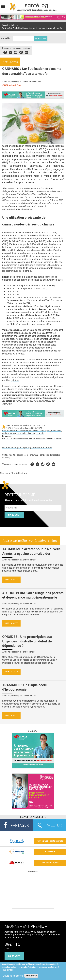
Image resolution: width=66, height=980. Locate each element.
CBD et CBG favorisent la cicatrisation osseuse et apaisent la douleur (32, 439)
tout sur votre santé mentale (50, 841)
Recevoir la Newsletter (33, 817)
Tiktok (21, 52)
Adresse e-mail (12, 503)
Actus (14, 25)
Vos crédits (50, 852)
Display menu (3, 6)
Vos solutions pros (50, 863)
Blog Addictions (19, 473)
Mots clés (5, 38)
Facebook (5, 52)
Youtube (53, 464)
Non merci (31, 976)
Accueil (5, 25)
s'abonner (14, 956)
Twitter (10, 52)
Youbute (26, 52)
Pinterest (16, 52)
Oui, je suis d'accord (13, 976)
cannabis (7, 404)
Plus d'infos (8, 970)
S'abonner (14, 515)
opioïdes (15, 380)
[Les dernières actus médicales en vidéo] (33, 908)
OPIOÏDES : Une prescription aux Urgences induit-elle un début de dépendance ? (27, 641)
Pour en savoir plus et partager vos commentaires (27, 448)
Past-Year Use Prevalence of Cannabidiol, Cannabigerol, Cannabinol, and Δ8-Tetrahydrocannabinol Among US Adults (32, 432)
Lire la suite (11, 579)
